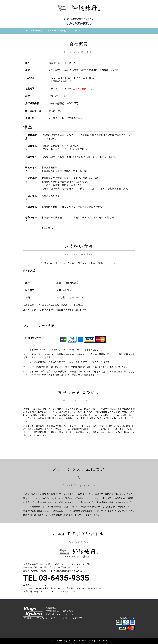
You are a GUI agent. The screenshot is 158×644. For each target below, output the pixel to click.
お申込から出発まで (73, 618)
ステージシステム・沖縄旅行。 (79, 556)
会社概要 (27, 618)
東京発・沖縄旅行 (35, 31)
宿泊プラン (79, 31)
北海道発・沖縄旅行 (57, 31)
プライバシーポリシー (47, 618)
